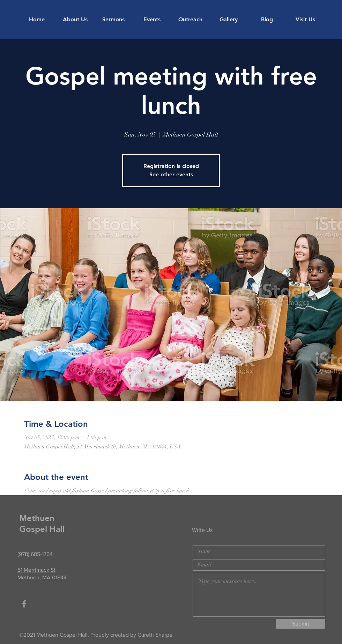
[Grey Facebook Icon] (24, 604)
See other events (171, 174)
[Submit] (300, 624)
